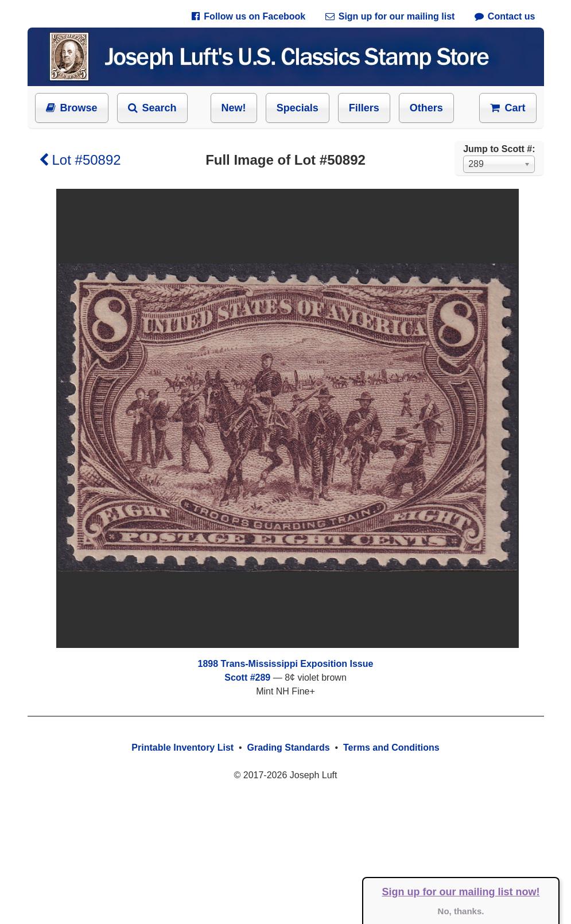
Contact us (505, 16)
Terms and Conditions (391, 748)
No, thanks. (461, 911)
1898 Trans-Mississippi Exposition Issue (286, 664)
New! (234, 108)
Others (426, 108)
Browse (72, 108)
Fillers (364, 108)
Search (152, 108)
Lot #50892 (80, 160)
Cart (508, 108)
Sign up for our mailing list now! (461, 892)
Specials (298, 108)
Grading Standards (289, 748)
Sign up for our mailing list (390, 16)
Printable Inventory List (182, 748)
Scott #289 (247, 678)
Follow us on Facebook (248, 16)
